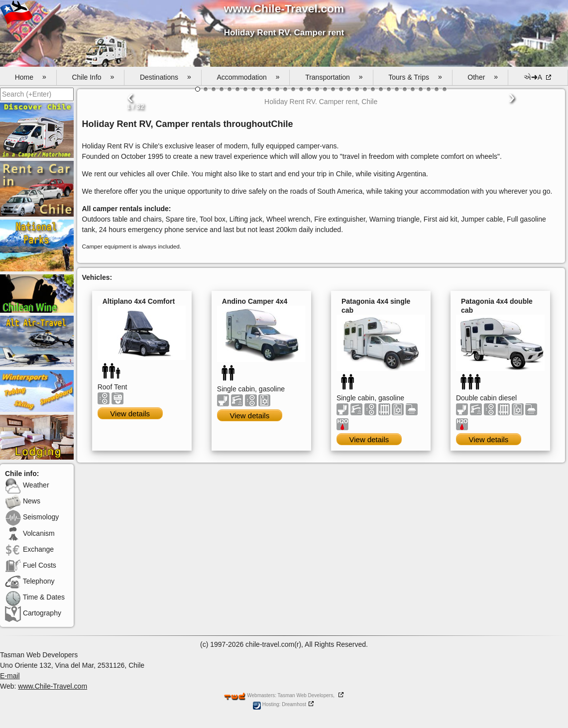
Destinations (166, 77)
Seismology (32, 517)
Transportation (334, 77)
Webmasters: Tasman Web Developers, (279, 695)
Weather (27, 485)
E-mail (10, 676)
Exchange (29, 549)
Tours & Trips (415, 77)
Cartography (33, 613)
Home (31, 77)
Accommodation (248, 77)
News (23, 501)
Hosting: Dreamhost (280, 704)
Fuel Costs (31, 565)
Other (483, 77)
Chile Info (93, 77)
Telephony (30, 581)
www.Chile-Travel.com (53, 686)
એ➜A (534, 77)
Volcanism (30, 533)
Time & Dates (35, 597)
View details (130, 414)
